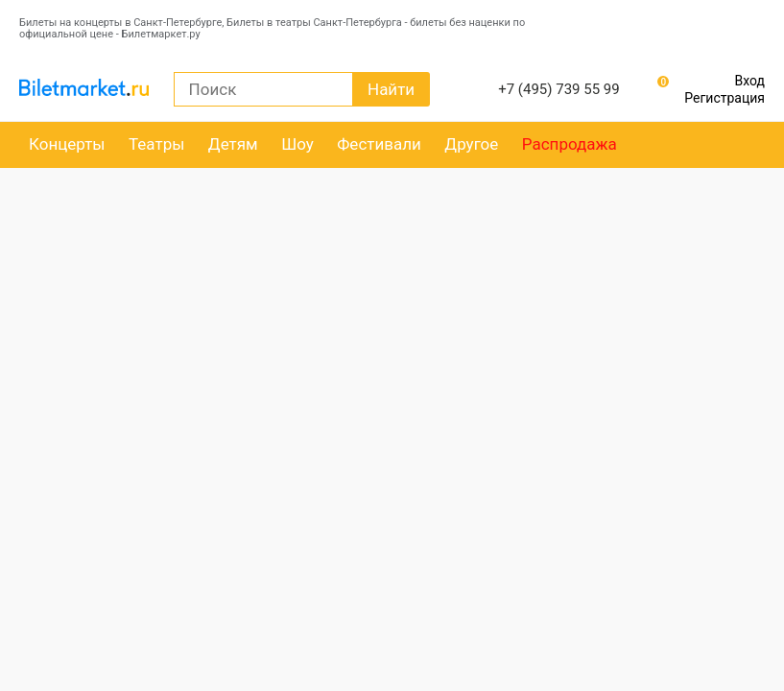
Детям (233, 144)
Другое (471, 144)
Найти (391, 89)
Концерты (67, 144)
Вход (750, 81)
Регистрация (725, 98)
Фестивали (379, 144)
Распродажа (570, 144)
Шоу (297, 144)
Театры (156, 144)
